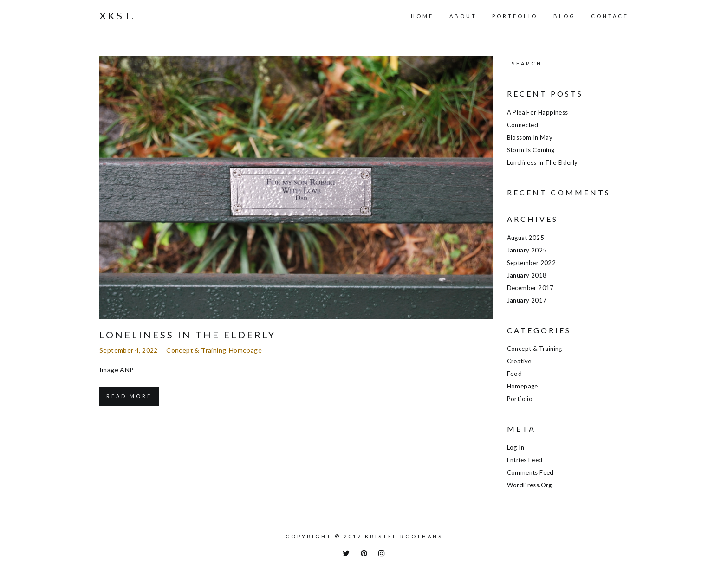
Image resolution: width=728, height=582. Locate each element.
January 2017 (527, 300)
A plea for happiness (538, 112)
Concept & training (196, 350)
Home (422, 16)
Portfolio (515, 16)
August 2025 (526, 238)
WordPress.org (530, 485)
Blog (565, 16)
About (463, 16)
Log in (516, 447)
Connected (523, 125)
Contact (610, 16)
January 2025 (527, 250)
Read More (129, 396)
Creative (519, 361)
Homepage (245, 350)
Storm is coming (531, 150)
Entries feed (525, 460)
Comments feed (530, 472)
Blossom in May (530, 137)
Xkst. (117, 16)
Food (515, 374)
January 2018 (527, 275)
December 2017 (530, 288)
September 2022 (532, 263)
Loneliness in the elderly (188, 335)
